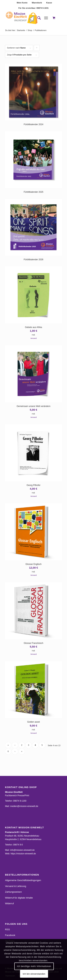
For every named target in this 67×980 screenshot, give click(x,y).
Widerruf (9, 903)
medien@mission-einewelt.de (24, 806)
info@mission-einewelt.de (22, 850)
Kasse (49, 3)
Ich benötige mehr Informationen (34, 966)
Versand (33, 338)
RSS (7, 929)
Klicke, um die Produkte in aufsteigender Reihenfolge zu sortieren (37, 49)
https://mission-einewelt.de (23, 854)
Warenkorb (37, 3)
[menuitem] (22, 3)
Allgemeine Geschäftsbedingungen (23, 880)
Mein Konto (22, 3)
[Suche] (37, 18)
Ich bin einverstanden (34, 974)
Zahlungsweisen (13, 892)
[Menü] (46, 18)
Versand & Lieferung (16, 886)
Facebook (10, 935)
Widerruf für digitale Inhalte (19, 898)
